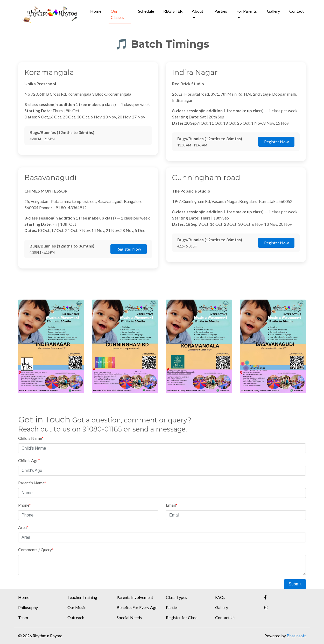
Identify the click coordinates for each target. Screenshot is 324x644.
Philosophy (28, 607)
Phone (24, 505)
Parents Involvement (135, 597)
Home (96, 11)
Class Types (177, 597)
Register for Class (182, 617)
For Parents (247, 11)
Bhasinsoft (296, 636)
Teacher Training (82, 597)
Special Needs (129, 617)
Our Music (77, 607)
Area (23, 527)
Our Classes (117, 14)
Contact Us (225, 617)
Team (23, 617)
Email (172, 505)
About (198, 11)
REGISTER (173, 11)
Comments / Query (36, 550)
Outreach (76, 617)
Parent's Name (32, 483)
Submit (295, 584)
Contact (297, 11)
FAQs (220, 597)
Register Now (276, 142)
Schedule (146, 11)
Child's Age (29, 460)
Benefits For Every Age (137, 607)
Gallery (273, 11)
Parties (221, 11)
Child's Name (31, 438)
